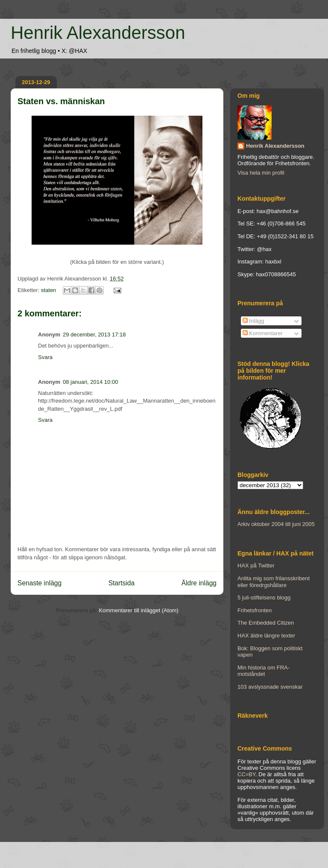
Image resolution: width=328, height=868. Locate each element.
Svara (45, 357)
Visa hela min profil (261, 173)
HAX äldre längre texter (266, 636)
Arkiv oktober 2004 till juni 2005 (276, 524)
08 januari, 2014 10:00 (90, 382)
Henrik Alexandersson (98, 33)
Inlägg (253, 321)
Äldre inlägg (199, 583)
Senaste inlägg (40, 583)
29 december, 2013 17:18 (94, 335)
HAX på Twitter (256, 566)
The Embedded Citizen (266, 623)
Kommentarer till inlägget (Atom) (138, 610)
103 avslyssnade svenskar (270, 687)
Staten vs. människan (61, 101)
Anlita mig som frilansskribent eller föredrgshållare (274, 582)
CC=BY (246, 774)
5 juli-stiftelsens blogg (264, 598)
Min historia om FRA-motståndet (264, 671)
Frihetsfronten (255, 610)
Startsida (122, 583)
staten (48, 290)
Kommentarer (263, 333)
